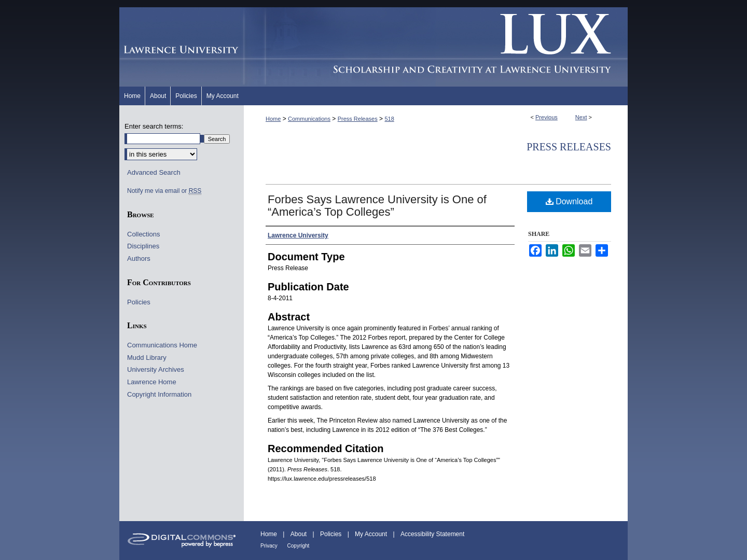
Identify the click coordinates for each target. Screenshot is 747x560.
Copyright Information (159, 394)
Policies (139, 302)
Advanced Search (154, 172)
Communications (309, 119)
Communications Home (162, 345)
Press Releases (358, 119)
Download (569, 201)
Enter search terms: (154, 126)
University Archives (156, 369)
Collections (144, 234)
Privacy (270, 546)
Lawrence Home (152, 382)
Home (273, 119)
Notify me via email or (164, 191)
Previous (547, 117)
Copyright (299, 546)
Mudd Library (147, 358)
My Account (372, 534)
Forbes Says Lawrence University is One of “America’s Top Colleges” (377, 206)
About (300, 534)
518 (389, 119)
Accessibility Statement (432, 534)
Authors (139, 258)
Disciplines (143, 246)
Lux (436, 47)
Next (581, 117)
